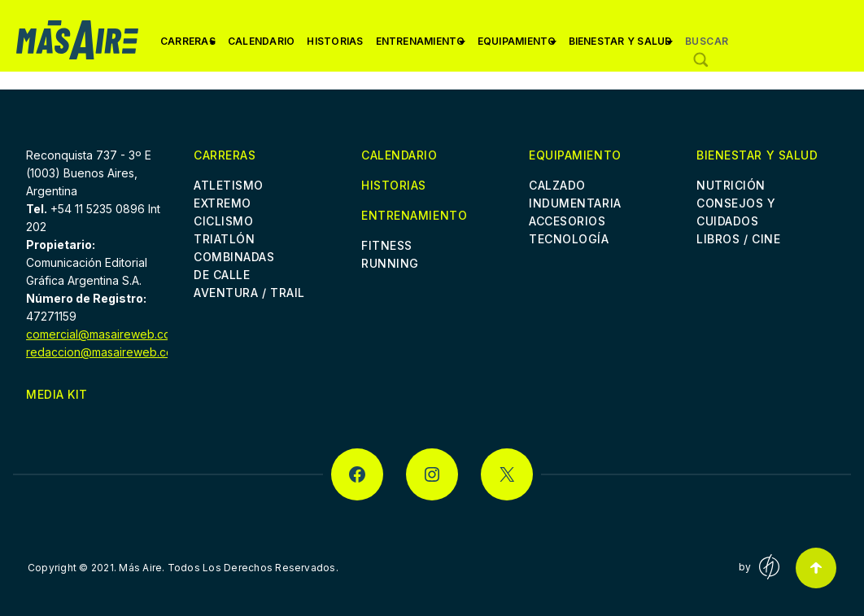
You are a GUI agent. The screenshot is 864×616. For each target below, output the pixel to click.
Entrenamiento (421, 47)
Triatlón (224, 239)
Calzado (557, 185)
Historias (335, 41)
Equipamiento (517, 47)
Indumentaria (575, 203)
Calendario (261, 41)
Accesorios (567, 221)
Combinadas (234, 257)
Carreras (188, 47)
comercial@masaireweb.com (103, 334)
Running (390, 263)
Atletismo (229, 185)
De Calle (222, 275)
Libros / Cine (738, 239)
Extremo (223, 203)
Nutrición (731, 185)
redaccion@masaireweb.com (104, 352)
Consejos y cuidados (736, 212)
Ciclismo (223, 221)
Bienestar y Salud (621, 47)
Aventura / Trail (249, 293)
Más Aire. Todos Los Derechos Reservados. (229, 568)
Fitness (387, 245)
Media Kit (57, 394)
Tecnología (569, 239)
